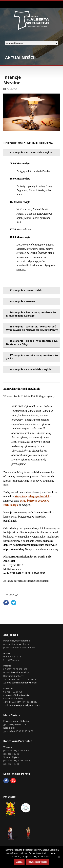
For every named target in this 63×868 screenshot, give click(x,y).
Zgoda (19, 862)
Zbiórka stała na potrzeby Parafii (20, 683)
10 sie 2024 (12, 89)
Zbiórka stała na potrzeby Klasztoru (22, 705)
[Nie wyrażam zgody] (59, 857)
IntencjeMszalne (12, 80)
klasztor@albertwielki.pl (18, 695)
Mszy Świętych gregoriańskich (32, 496)
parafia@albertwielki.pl (18, 672)
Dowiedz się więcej (37, 862)
